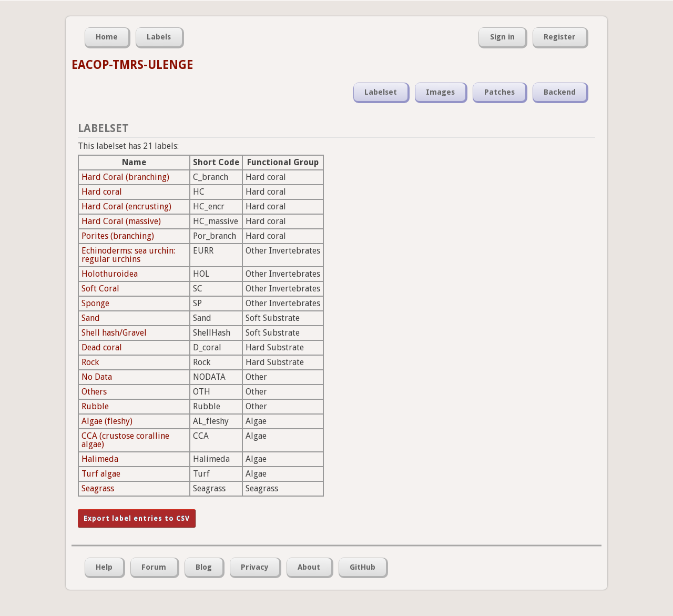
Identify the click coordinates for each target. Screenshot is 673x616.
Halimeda (100, 459)
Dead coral (102, 347)
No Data (97, 377)
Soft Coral (100, 289)
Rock (90, 362)
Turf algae (101, 474)
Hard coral (102, 192)
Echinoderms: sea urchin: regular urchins (128, 255)
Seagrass (98, 488)
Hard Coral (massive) (121, 221)
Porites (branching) (118, 236)
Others (94, 392)
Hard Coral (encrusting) (126, 206)
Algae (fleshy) (107, 421)
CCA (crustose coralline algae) (125, 440)
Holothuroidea (110, 274)
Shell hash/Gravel (114, 333)
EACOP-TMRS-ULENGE (132, 65)
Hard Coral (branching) (125, 177)
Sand (91, 318)
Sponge (95, 303)
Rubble (95, 406)
